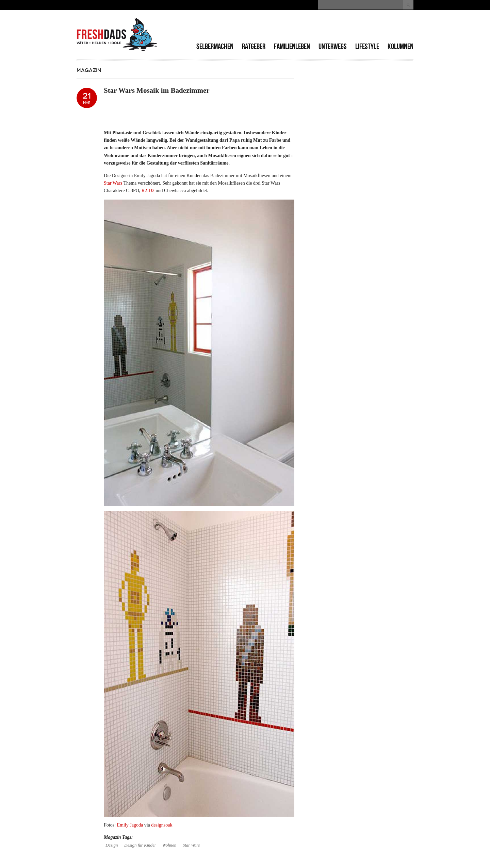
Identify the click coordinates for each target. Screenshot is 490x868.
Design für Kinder (140, 845)
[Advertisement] (334, 27)
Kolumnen (401, 46)
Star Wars (113, 183)
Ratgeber (254, 46)
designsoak (162, 825)
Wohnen (169, 845)
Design (112, 845)
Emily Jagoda (131, 825)
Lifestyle (367, 46)
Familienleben (292, 46)
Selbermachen (215, 46)
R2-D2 (148, 191)
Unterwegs (333, 46)
